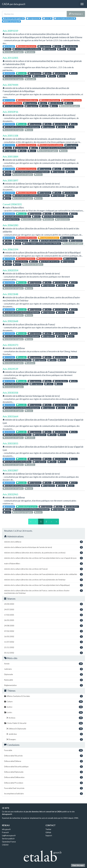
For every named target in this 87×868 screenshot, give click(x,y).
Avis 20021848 (10, 294)
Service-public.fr (8, 839)
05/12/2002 (9, 381)
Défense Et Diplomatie (45, 729)
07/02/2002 (9, 283)
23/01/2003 (9, 405)
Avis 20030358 (10, 393)
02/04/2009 (9, 46)
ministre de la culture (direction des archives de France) (44, 569)
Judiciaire (30, 52)
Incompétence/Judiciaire (49, 238)
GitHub (48, 832)
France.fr (5, 832)
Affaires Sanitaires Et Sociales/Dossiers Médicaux (42, 244)
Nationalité (30, 79)
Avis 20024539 (10, 369)
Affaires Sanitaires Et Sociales (44, 696)
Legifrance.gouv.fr (9, 835)
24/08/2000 (44, 626)
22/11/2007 (9, 100)
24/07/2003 (9, 483)
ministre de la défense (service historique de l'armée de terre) (44, 547)
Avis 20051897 (10, 180)
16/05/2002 (9, 310)
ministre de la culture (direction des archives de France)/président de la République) (44, 585)
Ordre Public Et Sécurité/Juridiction (27, 49)
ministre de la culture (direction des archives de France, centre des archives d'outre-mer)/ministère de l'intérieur (44, 592)
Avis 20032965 (10, 494)
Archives (45, 718)
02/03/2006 (9, 238)
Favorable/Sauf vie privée (27, 507)
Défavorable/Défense (12, 103)
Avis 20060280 (10, 225)
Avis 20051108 (10, 136)
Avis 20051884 (10, 157)
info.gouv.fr (6, 829)
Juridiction (45, 734)
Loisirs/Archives (70, 46)
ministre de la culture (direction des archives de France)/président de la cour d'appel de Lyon (44, 558)
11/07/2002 (9, 333)
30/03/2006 (9, 214)
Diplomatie (44, 674)
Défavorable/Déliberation (27, 100)
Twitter (48, 829)
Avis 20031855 (10, 443)
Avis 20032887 (10, 470)
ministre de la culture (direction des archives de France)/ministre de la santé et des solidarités (44, 574)
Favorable (21, 73)
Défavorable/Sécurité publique (50, 145)
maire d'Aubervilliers (44, 564)
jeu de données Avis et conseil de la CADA (44, 812)
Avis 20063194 (10, 249)
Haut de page (78, 865)
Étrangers (45, 739)
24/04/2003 (9, 432)
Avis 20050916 (10, 112)
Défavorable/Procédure (26, 238)
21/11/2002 (9, 357)
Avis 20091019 (10, 31)
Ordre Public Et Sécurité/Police (16, 384)
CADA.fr (5, 845)
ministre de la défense (44, 542)
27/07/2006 (9, 259)
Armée (29, 130)
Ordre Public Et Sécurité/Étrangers (17, 76)
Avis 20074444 (10, 85)
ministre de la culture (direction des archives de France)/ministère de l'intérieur (44, 580)
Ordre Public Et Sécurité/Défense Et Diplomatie (21, 127)
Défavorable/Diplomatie (50, 100)
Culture (57, 46)
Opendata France (9, 842)
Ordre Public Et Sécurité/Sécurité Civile (58, 217)
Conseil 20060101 (12, 204)
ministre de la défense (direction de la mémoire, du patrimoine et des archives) (44, 553)
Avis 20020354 (10, 270)
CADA (6, 4)
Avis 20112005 (10, 58)
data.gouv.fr (19, 4)
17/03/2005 (9, 124)
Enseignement (44, 46)
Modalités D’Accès (11, 219)
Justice (7, 49)
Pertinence (76, 14)
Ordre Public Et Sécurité (13, 106)
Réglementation (62, 219)
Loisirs (71, 49)
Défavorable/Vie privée (26, 46)
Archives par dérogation (13, 52)
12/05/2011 (9, 73)
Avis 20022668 (10, 321)
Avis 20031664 (10, 416)
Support (49, 835)
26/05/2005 (9, 169)
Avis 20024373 (10, 345)
